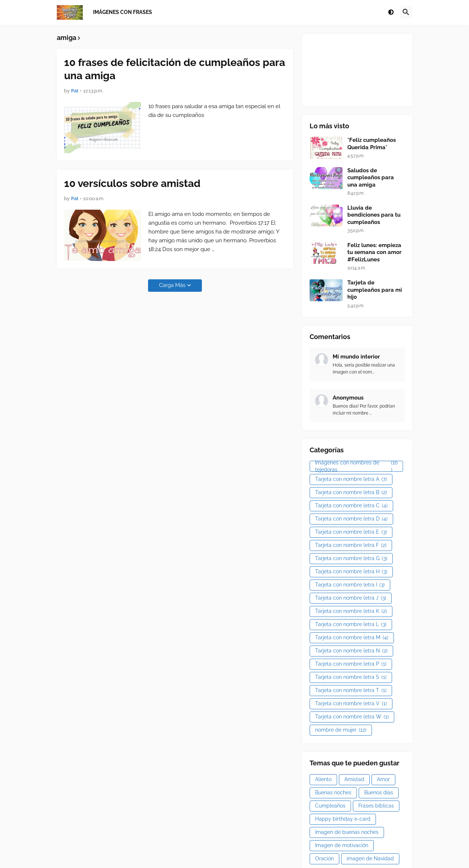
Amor (383, 779)
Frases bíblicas (376, 806)
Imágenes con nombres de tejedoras (356, 466)
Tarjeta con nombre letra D (351, 519)
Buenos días (379, 792)
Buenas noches (333, 792)
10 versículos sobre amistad (132, 183)
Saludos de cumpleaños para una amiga (371, 178)
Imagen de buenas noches (347, 832)
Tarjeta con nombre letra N (351, 651)
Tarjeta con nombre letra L (351, 625)
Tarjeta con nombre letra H (351, 572)
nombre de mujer (341, 730)
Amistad (354, 779)
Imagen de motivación (342, 845)
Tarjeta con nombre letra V (351, 704)
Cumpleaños (330, 806)
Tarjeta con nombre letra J (351, 598)
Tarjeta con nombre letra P (351, 664)
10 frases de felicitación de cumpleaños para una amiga (175, 69)
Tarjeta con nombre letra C (351, 506)
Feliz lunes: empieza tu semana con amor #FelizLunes (374, 252)
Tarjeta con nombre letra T (351, 691)
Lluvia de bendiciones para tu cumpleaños (374, 215)
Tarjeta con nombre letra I (350, 585)
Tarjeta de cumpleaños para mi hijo (375, 290)
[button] (391, 12)
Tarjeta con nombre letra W (352, 717)
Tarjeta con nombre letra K (351, 611)
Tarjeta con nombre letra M (352, 638)
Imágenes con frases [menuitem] (123, 12)
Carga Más (172, 285)
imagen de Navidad (370, 858)
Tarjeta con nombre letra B (351, 493)
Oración (324, 858)
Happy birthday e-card (343, 819)
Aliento (323, 779)
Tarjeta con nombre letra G (351, 559)
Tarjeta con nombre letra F (351, 545)
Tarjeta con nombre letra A (351, 479)
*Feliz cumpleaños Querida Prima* (372, 144)
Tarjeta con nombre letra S (351, 677)
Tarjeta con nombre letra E (351, 532)
